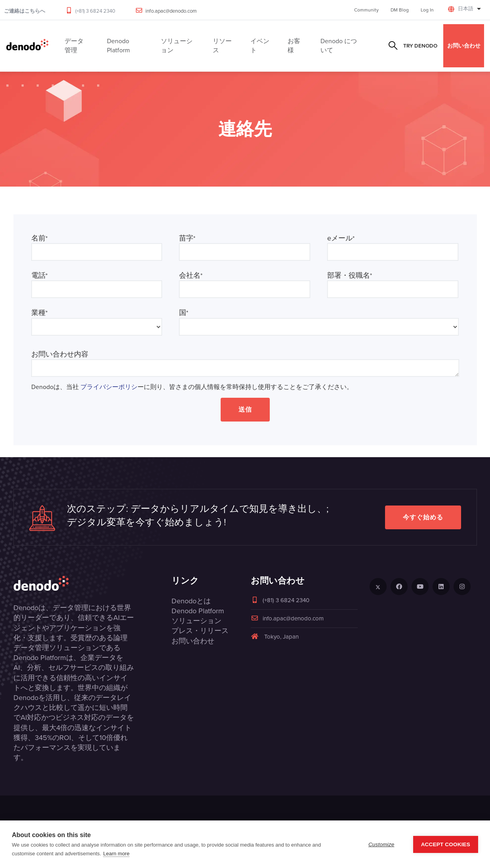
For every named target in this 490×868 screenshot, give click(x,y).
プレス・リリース (200, 631)
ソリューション (196, 621)
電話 (39, 276)
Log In (427, 10)
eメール (341, 238)
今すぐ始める (423, 517)
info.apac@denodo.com (171, 11)
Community (366, 10)
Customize (381, 844)
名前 (39, 238)
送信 (245, 409)
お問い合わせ (464, 46)
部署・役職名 (350, 276)
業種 (39, 313)
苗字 (187, 238)
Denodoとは (191, 601)
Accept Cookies (446, 844)
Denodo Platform (198, 611)
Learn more (116, 854)
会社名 (191, 276)
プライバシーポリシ (109, 387)
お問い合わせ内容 (60, 354)
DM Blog (400, 10)
